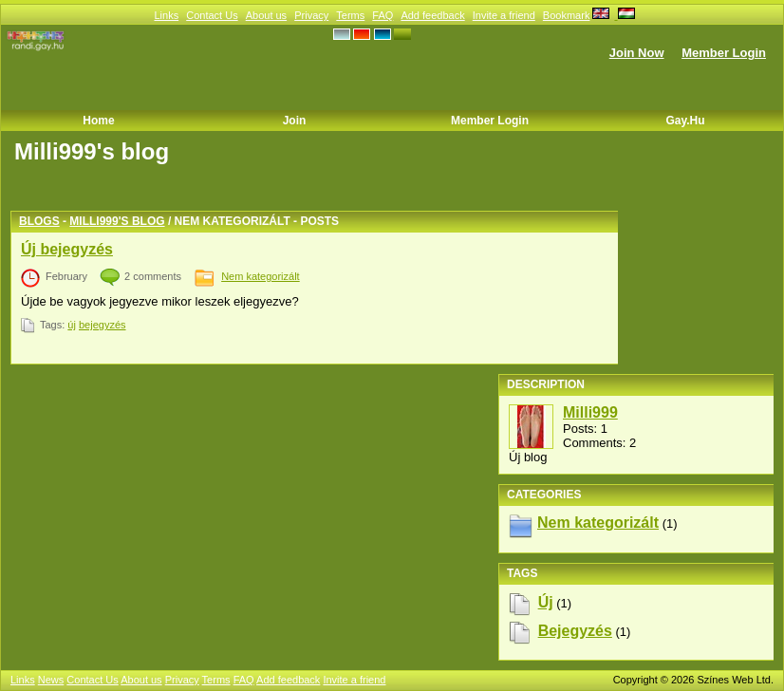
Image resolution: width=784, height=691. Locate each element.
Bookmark (567, 15)
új (72, 325)
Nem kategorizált (261, 276)
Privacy (311, 15)
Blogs (39, 221)
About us (266, 15)
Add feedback (432, 15)
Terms (350, 15)
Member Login (724, 53)
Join (295, 121)
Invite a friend (504, 15)
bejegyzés (103, 325)
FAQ (383, 15)
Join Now (637, 53)
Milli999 (590, 412)
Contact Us (212, 15)
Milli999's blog (117, 221)
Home (98, 121)
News (51, 680)
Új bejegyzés (67, 249)
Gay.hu (685, 121)
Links (166, 15)
